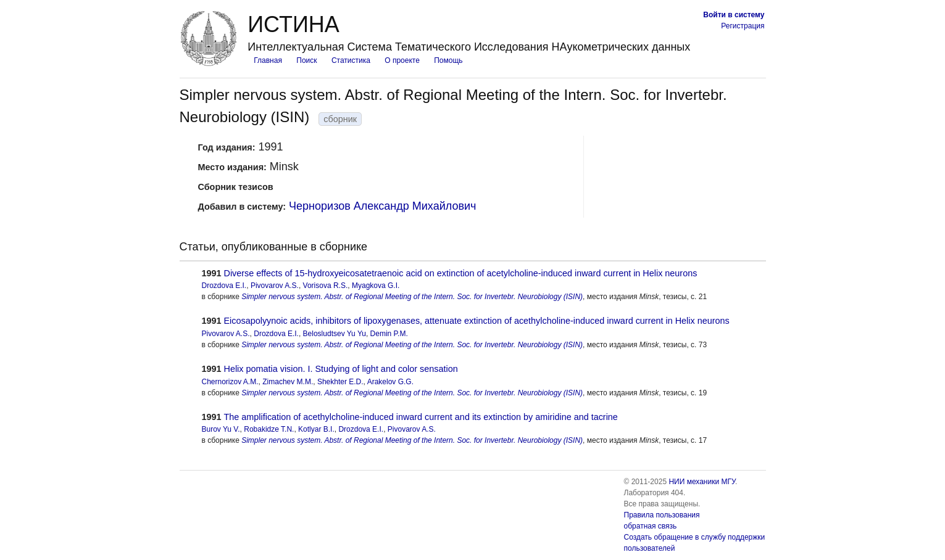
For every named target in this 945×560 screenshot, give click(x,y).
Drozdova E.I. (224, 286)
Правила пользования (662, 515)
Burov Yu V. (221, 429)
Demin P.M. (389, 334)
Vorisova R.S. (326, 286)
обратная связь (651, 526)
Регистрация (743, 26)
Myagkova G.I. (376, 286)
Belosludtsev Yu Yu (335, 334)
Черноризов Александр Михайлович (382, 206)
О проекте (402, 60)
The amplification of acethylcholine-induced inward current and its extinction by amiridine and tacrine (421, 417)
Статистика (351, 60)
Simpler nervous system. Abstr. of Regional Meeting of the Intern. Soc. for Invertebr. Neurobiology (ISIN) (412, 297)
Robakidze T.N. (269, 429)
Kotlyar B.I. (316, 429)
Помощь (448, 60)
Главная (268, 60)
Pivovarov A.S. (275, 286)
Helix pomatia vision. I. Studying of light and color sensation (341, 369)
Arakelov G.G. (390, 382)
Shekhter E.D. (340, 382)
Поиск (306, 60)
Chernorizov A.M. (230, 382)
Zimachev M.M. (288, 382)
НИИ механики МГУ (702, 482)
